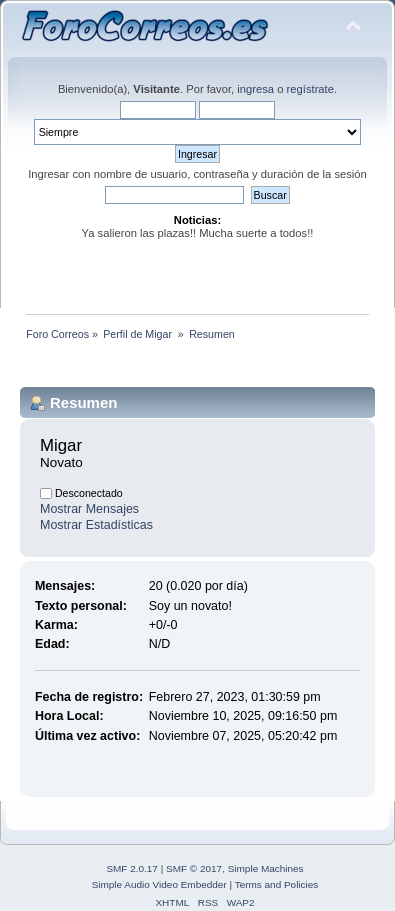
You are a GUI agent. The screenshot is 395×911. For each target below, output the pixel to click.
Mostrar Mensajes (89, 509)
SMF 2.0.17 (132, 868)
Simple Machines (266, 868)
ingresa (255, 89)
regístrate (310, 89)
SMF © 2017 (194, 868)
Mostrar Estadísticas (96, 525)
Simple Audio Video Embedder (159, 884)
